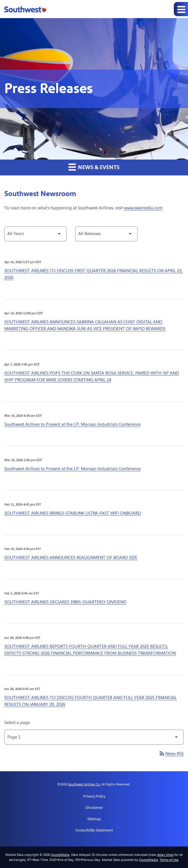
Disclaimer (94, 808)
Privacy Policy (94, 796)
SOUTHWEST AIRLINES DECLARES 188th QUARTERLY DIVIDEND (65, 602)
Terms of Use (169, 860)
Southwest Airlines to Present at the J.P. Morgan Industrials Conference (72, 424)
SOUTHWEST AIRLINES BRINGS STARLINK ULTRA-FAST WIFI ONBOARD (73, 513)
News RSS (171, 754)
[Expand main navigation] (181, 9)
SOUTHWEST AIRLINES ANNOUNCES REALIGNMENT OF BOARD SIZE (71, 557)
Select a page (17, 722)
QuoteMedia (60, 855)
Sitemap (94, 819)
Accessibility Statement (94, 830)
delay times (165, 855)
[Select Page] (94, 737)
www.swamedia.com (143, 208)
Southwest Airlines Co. (84, 784)
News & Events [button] (94, 167)
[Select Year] (35, 234)
